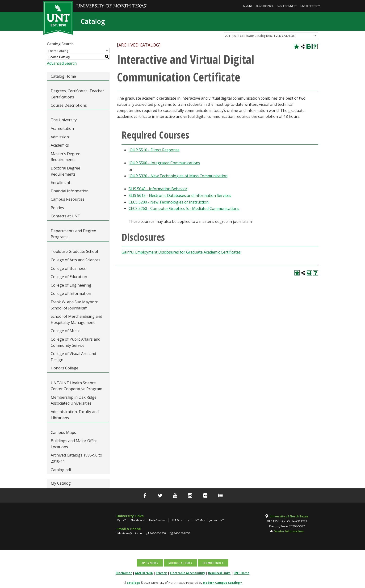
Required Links (219, 573)
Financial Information (70, 191)
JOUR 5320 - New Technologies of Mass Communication (178, 176)
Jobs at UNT (217, 520)
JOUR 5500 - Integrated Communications (164, 163)
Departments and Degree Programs (73, 234)
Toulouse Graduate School (74, 251)
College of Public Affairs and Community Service (76, 342)
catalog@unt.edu (131, 533)
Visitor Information (289, 531)
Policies (57, 208)
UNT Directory (310, 6)
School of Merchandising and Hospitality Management (76, 319)
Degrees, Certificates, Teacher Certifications (77, 94)
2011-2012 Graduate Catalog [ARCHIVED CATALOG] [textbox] (261, 36)
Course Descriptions (69, 105)
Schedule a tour (179, 563)
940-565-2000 (158, 533)
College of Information (71, 293)
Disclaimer (124, 573)
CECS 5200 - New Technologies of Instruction (169, 202)
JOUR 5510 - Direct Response (154, 150)
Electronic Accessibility (187, 573)
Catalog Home (63, 76)
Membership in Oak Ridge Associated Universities (74, 400)
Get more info (212, 563)
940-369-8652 (182, 533)
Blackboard (264, 6)
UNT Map (199, 520)
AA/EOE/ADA (144, 573)
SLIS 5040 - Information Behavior (158, 189)
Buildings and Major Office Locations (74, 444)
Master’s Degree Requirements (65, 157)
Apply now (149, 563)
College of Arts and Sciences (76, 260)
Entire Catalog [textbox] (58, 51)
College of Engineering (71, 285)
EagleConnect (287, 6)
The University (64, 120)
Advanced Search (62, 63)
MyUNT (248, 6)
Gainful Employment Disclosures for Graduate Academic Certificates (181, 252)
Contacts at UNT (65, 216)
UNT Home (241, 573)
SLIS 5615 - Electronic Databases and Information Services (180, 195)
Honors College (65, 368)
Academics (60, 145)
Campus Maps (63, 432)
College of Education (69, 277)
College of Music (65, 331)
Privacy (161, 573)
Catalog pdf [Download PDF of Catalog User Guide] (61, 470)
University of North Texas (289, 516)
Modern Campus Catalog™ (222, 582)
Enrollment (61, 182)
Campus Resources (68, 199)
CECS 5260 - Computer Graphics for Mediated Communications (184, 208)
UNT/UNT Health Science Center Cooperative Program (76, 386)
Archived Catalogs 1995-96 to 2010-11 (76, 458)
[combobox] (271, 35)
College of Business (68, 268)
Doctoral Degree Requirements (65, 171)
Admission (60, 137)
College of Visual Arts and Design (73, 357)
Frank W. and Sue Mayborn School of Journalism (75, 305)
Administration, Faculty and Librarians (75, 415)
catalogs (133, 582)
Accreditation (62, 128)
